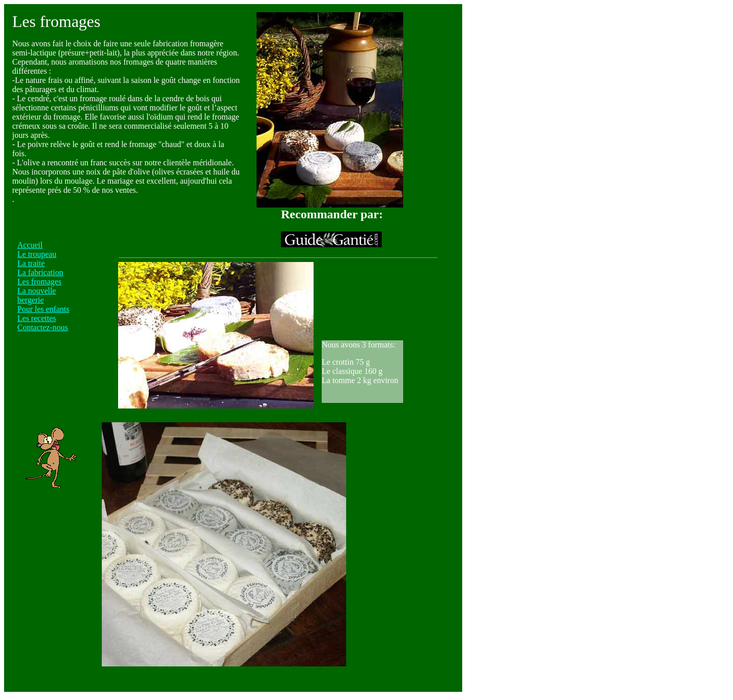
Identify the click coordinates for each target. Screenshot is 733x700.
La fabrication (40, 272)
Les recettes (37, 318)
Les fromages (39, 282)
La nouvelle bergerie (37, 295)
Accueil (30, 245)
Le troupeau (37, 254)
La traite (31, 263)
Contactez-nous (43, 327)
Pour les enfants (43, 309)
